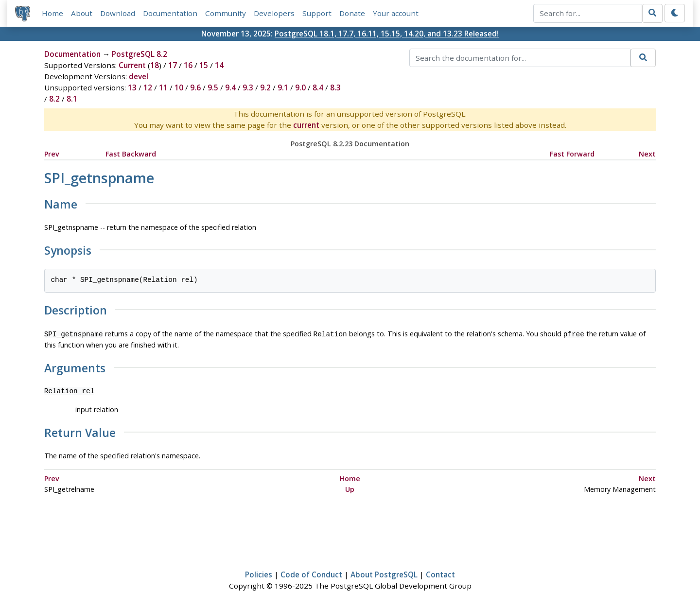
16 (188, 65)
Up (350, 488)
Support (317, 13)
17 (173, 65)
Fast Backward (131, 154)
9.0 (300, 87)
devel (139, 76)
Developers (274, 13)
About (82, 13)
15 (204, 65)
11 (163, 87)
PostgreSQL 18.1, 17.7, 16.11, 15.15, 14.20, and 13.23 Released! (387, 34)
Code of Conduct (311, 574)
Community (226, 13)
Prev (52, 154)
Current (132, 65)
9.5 (213, 87)
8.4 (318, 87)
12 (148, 87)
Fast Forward (572, 154)
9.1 (283, 87)
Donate (352, 13)
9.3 (248, 87)
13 (132, 87)
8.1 (72, 99)
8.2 (54, 99)
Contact (440, 574)
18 (155, 65)
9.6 (195, 87)
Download (118, 13)
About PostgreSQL (384, 574)
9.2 (265, 87)
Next (647, 154)
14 (219, 65)
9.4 (230, 87)
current (306, 125)
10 (179, 87)
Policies (259, 574)
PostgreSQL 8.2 (140, 54)
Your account (396, 13)
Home (52, 13)
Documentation (170, 13)
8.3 (335, 87)
